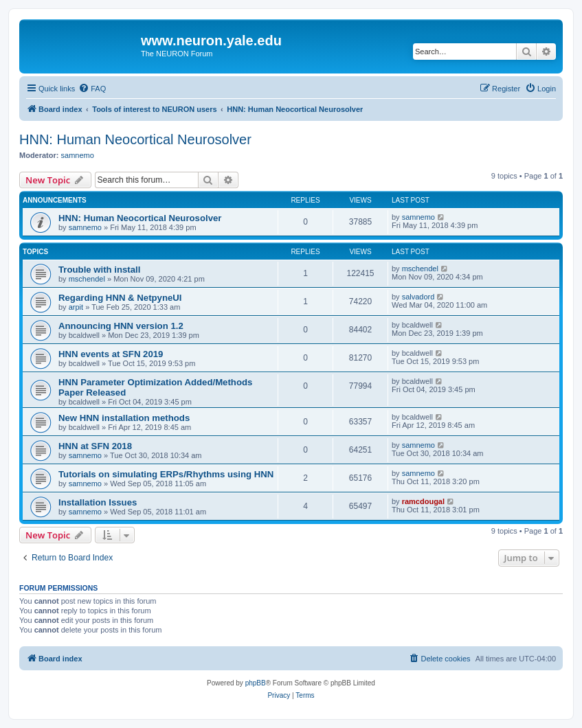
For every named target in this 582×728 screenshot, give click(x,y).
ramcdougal (423, 501)
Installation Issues (98, 502)
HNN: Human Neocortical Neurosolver (135, 139)
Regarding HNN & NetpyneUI (120, 298)
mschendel (87, 279)
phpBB (256, 683)
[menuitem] (92, 89)
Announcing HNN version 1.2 (121, 326)
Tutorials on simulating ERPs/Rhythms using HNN (166, 474)
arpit (76, 307)
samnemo (78, 155)
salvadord (418, 297)
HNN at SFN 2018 (95, 446)
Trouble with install (99, 270)
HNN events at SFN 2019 (111, 354)
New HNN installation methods (124, 418)
